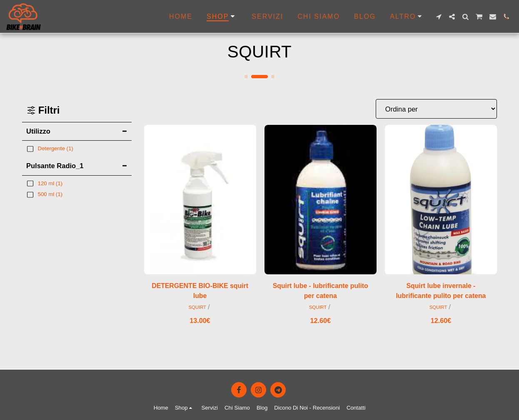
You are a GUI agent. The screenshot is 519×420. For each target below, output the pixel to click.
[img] (200, 200)
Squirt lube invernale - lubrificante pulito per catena (441, 291)
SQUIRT (197, 308)
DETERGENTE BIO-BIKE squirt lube (200, 291)
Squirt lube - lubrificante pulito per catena (320, 291)
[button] (439, 17)
